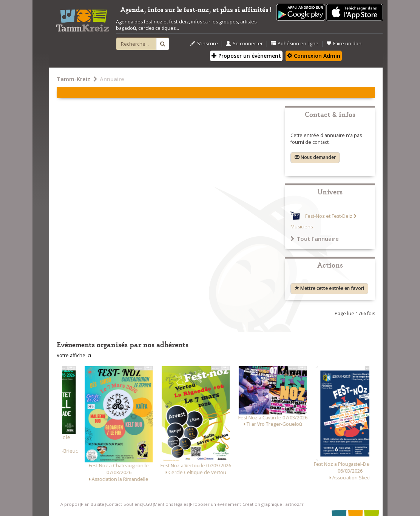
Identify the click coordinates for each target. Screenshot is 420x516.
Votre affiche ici (74, 355)
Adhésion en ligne (295, 44)
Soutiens (133, 504)
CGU (148, 504)
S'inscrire (204, 44)
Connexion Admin (314, 56)
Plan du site (93, 504)
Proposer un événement (215, 504)
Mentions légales (171, 504)
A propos (70, 504)
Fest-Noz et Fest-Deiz (329, 216)
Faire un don (344, 44)
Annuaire (112, 79)
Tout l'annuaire (315, 239)
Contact (114, 504)
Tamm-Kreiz (73, 79)
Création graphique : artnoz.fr (273, 504)
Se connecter (244, 44)
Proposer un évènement (246, 56)
